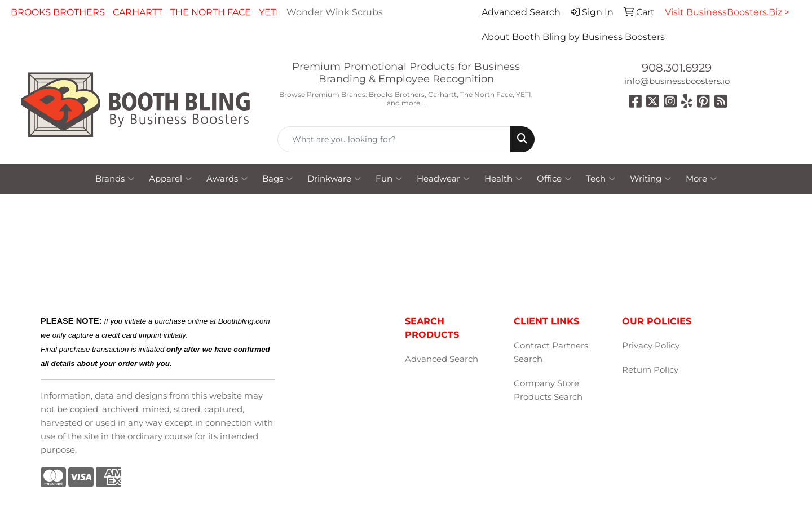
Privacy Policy (651, 346)
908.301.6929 (677, 68)
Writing (650, 179)
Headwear (443, 179)
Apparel (170, 179)
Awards (227, 179)
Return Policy (650, 370)
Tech (601, 179)
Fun (389, 179)
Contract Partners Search (551, 352)
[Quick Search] (394, 139)
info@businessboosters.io (677, 81)
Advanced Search (442, 359)
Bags (277, 179)
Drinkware (334, 179)
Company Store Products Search (548, 390)
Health (503, 179)
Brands (115, 179)
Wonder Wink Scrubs (335, 12)
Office (554, 179)
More (701, 179)
